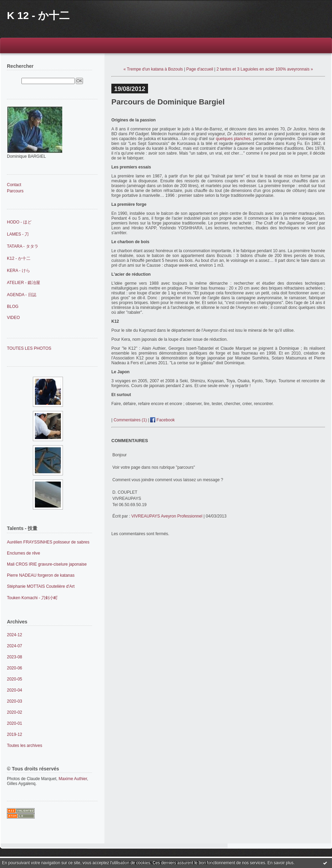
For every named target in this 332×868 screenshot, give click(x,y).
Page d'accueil (200, 69)
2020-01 (15, 723)
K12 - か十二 (19, 258)
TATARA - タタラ (23, 246)
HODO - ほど (19, 222)
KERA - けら (19, 271)
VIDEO (13, 318)
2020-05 (15, 679)
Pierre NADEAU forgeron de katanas (41, 575)
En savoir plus (280, 863)
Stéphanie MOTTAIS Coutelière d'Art (41, 586)
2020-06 (15, 668)
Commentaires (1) (130, 420)
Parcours (15, 191)
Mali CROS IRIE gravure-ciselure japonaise (47, 564)
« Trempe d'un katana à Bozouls (153, 69)
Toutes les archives (25, 746)
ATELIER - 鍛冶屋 (24, 283)
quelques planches (233, 139)
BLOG (13, 307)
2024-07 (15, 646)
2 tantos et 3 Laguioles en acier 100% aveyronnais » (265, 69)
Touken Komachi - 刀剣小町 (32, 598)
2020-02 (15, 712)
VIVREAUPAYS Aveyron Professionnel (167, 516)
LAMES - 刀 (18, 234)
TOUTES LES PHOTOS (29, 348)
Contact (14, 185)
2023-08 (15, 657)
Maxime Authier (73, 779)
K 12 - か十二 (38, 15)
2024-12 (15, 635)
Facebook (162, 420)
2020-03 (15, 701)
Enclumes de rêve (24, 553)
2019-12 (15, 734)
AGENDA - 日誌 (22, 295)
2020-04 (15, 690)
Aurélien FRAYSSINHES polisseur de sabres (48, 542)
